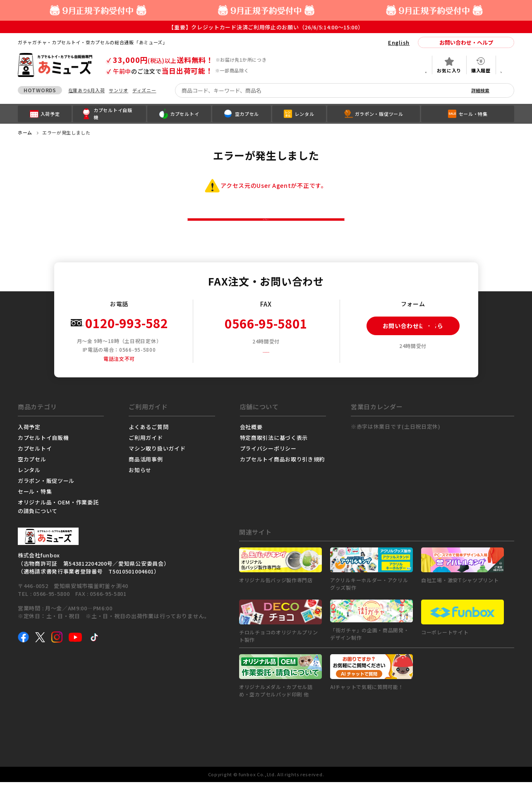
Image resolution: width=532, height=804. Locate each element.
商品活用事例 (146, 481)
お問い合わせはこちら (405, 348)
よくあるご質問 (149, 449)
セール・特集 (35, 513)
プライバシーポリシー (268, 470)
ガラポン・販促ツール (46, 503)
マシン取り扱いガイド (157, 470)
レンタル (29, 492)
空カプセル (32, 481)
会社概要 (251, 449)
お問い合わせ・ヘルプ (466, 42)
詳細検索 (480, 90)
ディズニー (144, 90)
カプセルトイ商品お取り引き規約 (283, 481)
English (399, 42)
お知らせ (140, 492)
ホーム (25, 132)
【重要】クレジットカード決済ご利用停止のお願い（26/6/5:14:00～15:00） (266, 27)
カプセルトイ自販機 (43, 460)
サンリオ (119, 90)
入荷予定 (29, 449)
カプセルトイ (35, 470)
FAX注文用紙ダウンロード (269, 372)
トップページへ (266, 230)
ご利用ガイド (146, 460)
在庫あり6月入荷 (87, 90)
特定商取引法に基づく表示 (274, 460)
